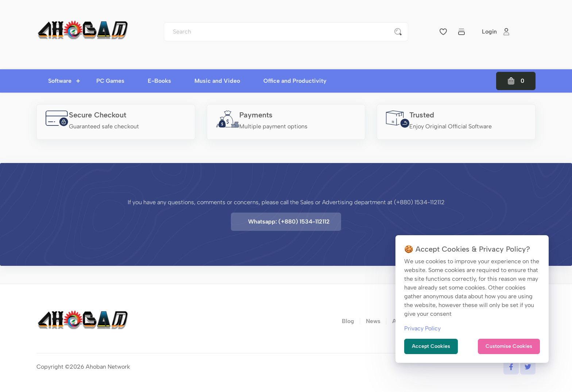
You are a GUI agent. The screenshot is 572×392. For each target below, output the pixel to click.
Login (496, 32)
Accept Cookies (431, 346)
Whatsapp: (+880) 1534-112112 (289, 222)
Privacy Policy (422, 328)
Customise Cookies (509, 346)
